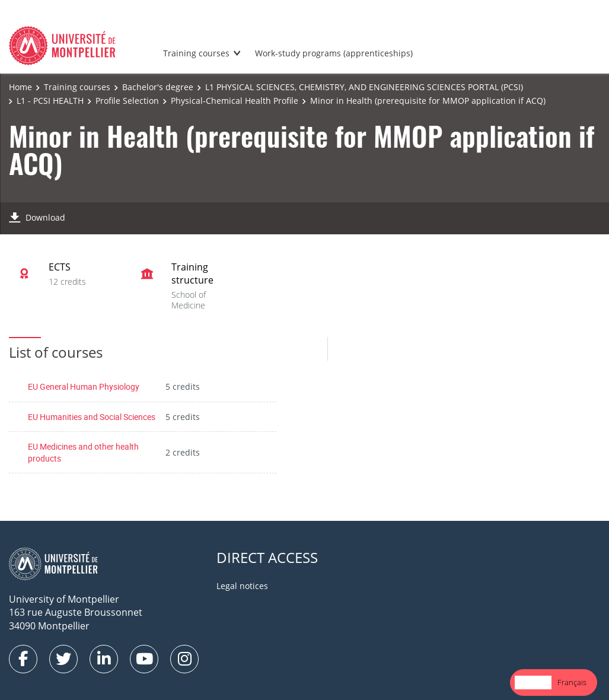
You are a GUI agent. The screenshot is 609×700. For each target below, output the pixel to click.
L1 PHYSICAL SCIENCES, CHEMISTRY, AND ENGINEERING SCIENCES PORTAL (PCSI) (364, 87)
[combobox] (533, 682)
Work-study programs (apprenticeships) (334, 53)
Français (572, 682)
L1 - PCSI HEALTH (50, 101)
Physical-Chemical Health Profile (235, 101)
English (533, 682)
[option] (572, 682)
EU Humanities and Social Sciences (92, 417)
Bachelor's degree (158, 87)
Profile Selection (127, 101)
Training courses (196, 53)
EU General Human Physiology (84, 386)
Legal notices (242, 586)
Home (20, 87)
